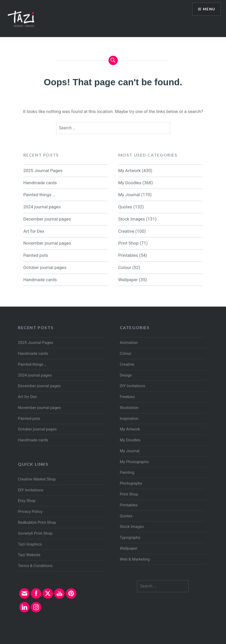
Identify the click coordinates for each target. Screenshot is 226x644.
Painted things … (39, 195)
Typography (130, 537)
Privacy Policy (30, 512)
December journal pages (47, 219)
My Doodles (130, 183)
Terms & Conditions (35, 566)
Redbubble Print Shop (37, 522)
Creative (126, 231)
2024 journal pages (42, 207)
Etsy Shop (27, 501)
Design (126, 375)
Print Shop (128, 243)
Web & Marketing (135, 559)
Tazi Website (29, 555)
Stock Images (132, 219)
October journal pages (45, 267)
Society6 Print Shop (35, 533)
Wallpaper (128, 280)
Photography (131, 483)
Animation (129, 343)
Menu (209, 9)
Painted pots (36, 255)
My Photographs (134, 462)
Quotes (125, 207)
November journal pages (47, 243)
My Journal (129, 195)
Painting (127, 472)
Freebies (127, 397)
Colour (125, 267)
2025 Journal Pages (43, 171)
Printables (128, 255)
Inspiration (129, 419)
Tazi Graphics (30, 544)
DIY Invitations (133, 386)
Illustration (129, 408)
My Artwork (130, 171)
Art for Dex (34, 231)
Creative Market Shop (37, 479)
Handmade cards (40, 183)
